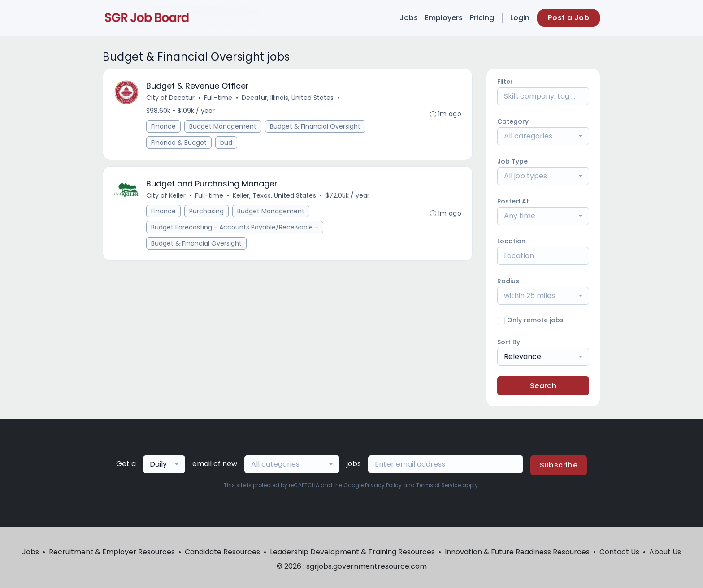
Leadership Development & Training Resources (352, 552)
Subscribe (559, 465)
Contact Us (619, 552)
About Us (665, 552)
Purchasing (206, 211)
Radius (508, 281)
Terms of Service (438, 485)
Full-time (218, 98)
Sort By (509, 342)
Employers (444, 18)
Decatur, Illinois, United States (288, 98)
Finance (163, 126)
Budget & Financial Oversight (315, 126)
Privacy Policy (383, 485)
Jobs (409, 18)
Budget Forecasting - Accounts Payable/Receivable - (235, 227)
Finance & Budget (179, 143)
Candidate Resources (222, 552)
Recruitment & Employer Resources (112, 552)
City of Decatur (170, 98)
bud (226, 143)
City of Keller (166, 195)
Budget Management (223, 126)
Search (543, 386)
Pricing (482, 18)
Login (520, 18)
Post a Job (568, 18)
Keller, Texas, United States (274, 195)
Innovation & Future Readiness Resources (517, 552)
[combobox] (543, 136)
